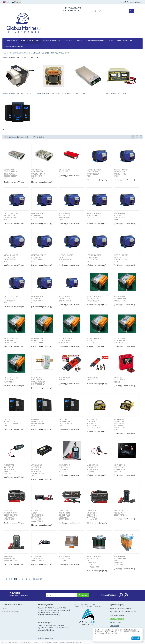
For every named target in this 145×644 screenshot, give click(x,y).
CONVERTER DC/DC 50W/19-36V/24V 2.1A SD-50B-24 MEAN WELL (38, 174)
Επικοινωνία (115, 626)
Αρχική (5, 53)
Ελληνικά (16, 2)
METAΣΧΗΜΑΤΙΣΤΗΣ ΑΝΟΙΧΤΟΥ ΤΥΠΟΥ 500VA (121, 340)
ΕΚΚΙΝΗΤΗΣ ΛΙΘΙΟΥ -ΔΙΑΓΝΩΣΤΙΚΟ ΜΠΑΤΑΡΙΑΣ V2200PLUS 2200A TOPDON (38, 516)
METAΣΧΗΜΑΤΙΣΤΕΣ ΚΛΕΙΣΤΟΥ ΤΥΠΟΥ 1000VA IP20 (94, 173)
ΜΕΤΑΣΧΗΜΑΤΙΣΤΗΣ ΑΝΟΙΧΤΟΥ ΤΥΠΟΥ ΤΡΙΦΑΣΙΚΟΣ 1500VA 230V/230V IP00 (94, 562)
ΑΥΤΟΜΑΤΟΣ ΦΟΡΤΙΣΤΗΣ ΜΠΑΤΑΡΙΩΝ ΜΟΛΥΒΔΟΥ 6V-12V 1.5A (10, 469)
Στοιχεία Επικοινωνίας (14, 46)
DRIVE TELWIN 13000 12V (65, 171)
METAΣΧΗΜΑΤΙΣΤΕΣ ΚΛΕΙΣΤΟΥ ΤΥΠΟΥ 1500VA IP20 (11, 217)
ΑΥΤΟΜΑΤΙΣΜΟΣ (11, 41)
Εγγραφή (83, 595)
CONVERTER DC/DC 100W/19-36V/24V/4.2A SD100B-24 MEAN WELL (11, 174)
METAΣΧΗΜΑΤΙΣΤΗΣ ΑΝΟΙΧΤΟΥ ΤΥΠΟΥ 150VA (39, 340)
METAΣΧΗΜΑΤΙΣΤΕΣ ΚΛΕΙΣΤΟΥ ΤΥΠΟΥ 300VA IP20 (39, 258)
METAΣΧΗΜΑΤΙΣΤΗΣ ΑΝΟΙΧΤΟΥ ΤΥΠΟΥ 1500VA (11, 340)
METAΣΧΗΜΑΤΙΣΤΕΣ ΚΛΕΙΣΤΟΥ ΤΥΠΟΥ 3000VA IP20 (11, 258)
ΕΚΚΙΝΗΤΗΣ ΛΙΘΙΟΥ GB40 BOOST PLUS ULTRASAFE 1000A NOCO (65, 515)
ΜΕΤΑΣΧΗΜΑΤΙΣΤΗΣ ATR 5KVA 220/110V (66, 559)
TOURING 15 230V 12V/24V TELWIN (120, 380)
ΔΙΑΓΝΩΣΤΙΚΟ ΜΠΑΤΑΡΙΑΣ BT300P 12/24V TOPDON (120, 468)
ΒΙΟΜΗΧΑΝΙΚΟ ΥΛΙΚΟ (52, 41)
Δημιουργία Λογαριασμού (11, 612)
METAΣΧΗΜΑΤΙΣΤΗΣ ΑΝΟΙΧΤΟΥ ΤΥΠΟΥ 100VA (121, 299)
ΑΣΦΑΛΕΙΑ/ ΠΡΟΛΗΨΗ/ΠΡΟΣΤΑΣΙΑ (99, 41)
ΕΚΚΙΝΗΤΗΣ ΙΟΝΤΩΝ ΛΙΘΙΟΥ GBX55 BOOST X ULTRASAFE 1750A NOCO (11, 515)
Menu (122, 2)
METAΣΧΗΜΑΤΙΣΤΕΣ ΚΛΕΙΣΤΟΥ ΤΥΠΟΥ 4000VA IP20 (66, 258)
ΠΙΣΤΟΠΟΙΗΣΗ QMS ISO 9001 (85, 604)
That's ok (136, 638)
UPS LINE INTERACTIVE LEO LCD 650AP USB (38, 423)
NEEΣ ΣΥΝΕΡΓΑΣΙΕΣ (124, 41)
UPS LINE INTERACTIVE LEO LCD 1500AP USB (11, 423)
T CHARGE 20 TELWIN (65, 379)
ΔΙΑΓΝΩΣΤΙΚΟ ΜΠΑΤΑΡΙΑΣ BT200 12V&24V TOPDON (93, 468)
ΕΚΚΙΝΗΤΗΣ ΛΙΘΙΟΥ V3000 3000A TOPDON (38, 559)
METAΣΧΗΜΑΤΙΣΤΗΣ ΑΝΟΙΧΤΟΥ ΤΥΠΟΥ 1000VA (94, 299)
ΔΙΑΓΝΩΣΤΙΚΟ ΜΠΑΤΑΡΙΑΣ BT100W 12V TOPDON (65, 468)
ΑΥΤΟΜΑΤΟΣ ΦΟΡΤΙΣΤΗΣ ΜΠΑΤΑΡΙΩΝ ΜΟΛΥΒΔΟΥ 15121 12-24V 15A (120, 425)
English (7, 2)
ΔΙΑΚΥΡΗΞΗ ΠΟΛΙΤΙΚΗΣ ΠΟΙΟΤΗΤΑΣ (88, 606)
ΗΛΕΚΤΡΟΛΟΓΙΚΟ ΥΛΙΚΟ (30, 41)
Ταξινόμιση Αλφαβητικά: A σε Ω (18, 137)
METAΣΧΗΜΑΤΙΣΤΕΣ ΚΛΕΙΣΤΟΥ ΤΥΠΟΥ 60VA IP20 (66, 299)
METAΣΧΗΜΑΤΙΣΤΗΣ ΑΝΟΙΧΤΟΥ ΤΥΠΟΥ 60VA (11, 380)
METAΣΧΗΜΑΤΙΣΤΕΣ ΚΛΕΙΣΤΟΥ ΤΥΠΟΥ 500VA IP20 (11, 300)
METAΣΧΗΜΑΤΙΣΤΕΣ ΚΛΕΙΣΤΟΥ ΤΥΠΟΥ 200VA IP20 (94, 217)
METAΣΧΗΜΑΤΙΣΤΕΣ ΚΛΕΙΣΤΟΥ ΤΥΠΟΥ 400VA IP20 (94, 258)
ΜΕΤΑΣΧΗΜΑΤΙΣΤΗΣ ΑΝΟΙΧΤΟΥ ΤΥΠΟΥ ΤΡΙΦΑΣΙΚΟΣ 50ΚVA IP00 (121, 561)
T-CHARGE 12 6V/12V (92, 379)
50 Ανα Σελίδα (39, 137)
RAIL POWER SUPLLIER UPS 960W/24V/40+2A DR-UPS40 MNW (38, 381)
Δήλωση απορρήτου (46, 638)
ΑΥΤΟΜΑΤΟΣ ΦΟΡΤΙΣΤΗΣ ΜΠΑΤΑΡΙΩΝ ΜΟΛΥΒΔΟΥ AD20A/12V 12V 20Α (38, 470)
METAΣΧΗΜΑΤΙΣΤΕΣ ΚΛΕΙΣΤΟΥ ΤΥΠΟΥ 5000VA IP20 (121, 258)
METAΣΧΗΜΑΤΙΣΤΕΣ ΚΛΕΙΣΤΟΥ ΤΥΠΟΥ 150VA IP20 (39, 217)
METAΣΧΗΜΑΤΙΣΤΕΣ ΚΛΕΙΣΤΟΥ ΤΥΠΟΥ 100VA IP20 (121, 173)
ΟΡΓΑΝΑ (79, 41)
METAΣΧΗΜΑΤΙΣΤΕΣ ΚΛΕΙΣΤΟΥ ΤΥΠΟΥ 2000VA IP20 (66, 217)
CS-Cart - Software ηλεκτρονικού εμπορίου (67, 642)
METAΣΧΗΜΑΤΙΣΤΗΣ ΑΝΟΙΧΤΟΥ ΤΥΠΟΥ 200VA (66, 340)
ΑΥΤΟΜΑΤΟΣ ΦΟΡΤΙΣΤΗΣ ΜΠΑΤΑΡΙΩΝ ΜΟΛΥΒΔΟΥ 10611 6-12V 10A (93, 424)
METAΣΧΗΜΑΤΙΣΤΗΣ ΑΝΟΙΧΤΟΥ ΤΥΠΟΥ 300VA (94, 340)
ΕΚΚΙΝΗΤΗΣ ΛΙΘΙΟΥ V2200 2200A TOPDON (10, 559)
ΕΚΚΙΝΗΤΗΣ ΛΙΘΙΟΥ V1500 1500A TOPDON (121, 513)
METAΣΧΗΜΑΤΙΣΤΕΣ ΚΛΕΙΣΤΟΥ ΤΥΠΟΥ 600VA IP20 (39, 300)
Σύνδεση (5, 608)
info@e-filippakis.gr (117, 619)
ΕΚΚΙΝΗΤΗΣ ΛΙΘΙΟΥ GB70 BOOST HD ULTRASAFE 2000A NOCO (92, 515)
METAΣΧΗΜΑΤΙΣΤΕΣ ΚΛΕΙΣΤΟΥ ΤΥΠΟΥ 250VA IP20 (121, 217)
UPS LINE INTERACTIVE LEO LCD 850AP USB (66, 423)
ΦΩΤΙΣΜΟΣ (68, 41)
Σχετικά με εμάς (116, 622)
